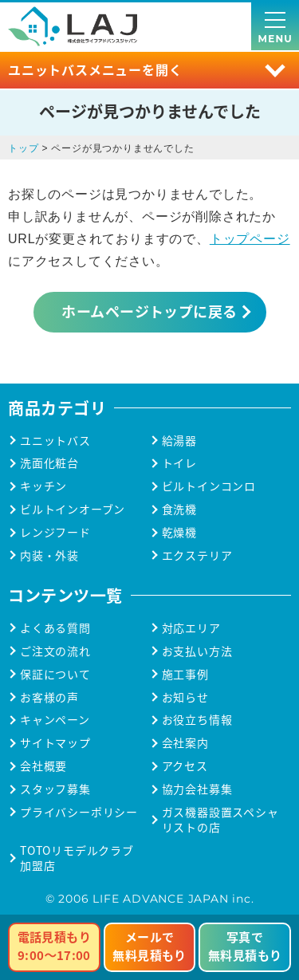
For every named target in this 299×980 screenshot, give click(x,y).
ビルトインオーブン (73, 509)
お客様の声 (49, 697)
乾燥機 (179, 532)
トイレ (179, 463)
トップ (23, 148)
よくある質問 (55, 628)
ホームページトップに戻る (149, 311)
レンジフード (55, 532)
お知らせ (185, 697)
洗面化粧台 (49, 463)
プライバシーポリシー (79, 812)
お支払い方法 (197, 651)
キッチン (43, 486)
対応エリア (191, 628)
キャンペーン (55, 720)
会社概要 (43, 766)
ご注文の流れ (55, 651)
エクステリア (197, 555)
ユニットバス (55, 441)
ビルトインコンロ (209, 486)
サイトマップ (55, 743)
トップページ (250, 239)
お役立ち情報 (197, 720)
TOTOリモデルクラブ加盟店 (77, 858)
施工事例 (185, 674)
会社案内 (185, 743)
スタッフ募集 (55, 789)
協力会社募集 (197, 789)
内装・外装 (49, 555)
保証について (55, 674)
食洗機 (179, 509)
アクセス (185, 766)
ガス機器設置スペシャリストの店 (220, 820)
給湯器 (179, 441)
